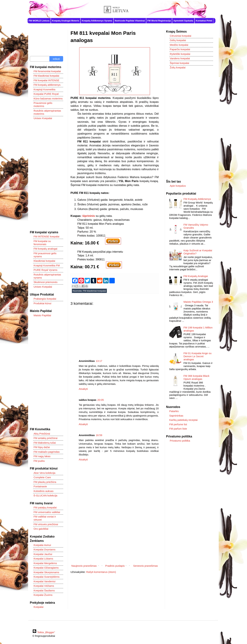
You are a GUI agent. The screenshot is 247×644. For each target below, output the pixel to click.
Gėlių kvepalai (178, 40)
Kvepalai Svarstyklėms (47, 577)
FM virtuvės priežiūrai (46, 524)
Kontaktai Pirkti (204, 21)
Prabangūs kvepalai (45, 299)
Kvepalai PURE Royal (46, 94)
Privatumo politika (180, 441)
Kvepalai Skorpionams (46, 572)
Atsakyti (83, 389)
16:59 (99, 435)
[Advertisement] (115, 330)
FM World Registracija (159, 21)
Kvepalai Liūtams (43, 559)
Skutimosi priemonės (46, 282)
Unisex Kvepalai (43, 118)
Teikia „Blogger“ (44, 632)
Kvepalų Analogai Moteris (66, 21)
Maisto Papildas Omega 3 (198, 302)
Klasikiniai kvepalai (44, 261)
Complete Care (42, 477)
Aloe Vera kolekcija (45, 473)
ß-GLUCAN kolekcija (45, 495)
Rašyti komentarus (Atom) (101, 572)
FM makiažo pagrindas (47, 452)
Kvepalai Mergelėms (45, 563)
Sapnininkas (176, 416)
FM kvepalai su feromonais (42, 243)
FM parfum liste (178, 429)
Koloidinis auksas (44, 491)
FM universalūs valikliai (47, 512)
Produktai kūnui (42, 303)
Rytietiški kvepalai (180, 54)
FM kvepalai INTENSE (46, 80)
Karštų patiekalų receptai (183, 420)
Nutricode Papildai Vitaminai (130, 21)
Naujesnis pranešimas (84, 566)
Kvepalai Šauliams (44, 590)
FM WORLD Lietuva (39, 21)
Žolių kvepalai (178, 67)
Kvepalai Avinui (42, 545)
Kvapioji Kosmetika (45, 89)
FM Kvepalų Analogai (196, 276)
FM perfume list (178, 424)
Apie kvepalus (178, 186)
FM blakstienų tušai (45, 443)
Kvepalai (39, 607)
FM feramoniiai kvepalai (47, 71)
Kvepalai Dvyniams (45, 549)
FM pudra (39, 461)
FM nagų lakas (42, 456)
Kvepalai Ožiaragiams (46, 568)
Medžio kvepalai (179, 45)
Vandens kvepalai (180, 58)
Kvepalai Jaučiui (43, 554)
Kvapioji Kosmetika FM (47, 265)
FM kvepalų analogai (45, 249)
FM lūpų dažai (42, 447)
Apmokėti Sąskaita (183, 21)
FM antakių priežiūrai (46, 438)
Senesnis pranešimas (146, 566)
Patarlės (174, 411)
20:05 (101, 400)
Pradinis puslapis (115, 566)
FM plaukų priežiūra (45, 482)
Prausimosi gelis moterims (43, 104)
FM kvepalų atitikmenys (47, 85)
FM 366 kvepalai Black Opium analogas (196, 377)
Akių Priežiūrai (42, 434)
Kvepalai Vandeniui (45, 581)
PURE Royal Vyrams (46, 270)
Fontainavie (40, 486)
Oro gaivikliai (41, 529)
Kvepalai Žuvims (43, 595)
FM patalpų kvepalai (45, 507)
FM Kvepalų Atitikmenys (197, 199)
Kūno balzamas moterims (48, 98)
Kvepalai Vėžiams (44, 586)
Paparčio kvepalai (180, 49)
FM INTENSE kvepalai (46, 236)
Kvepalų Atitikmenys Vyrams (97, 21)
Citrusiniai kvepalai (181, 36)
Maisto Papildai (42, 315)
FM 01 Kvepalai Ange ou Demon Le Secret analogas (198, 356)
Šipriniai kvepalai (180, 63)
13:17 (99, 361)
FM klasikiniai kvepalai (94, 291)
